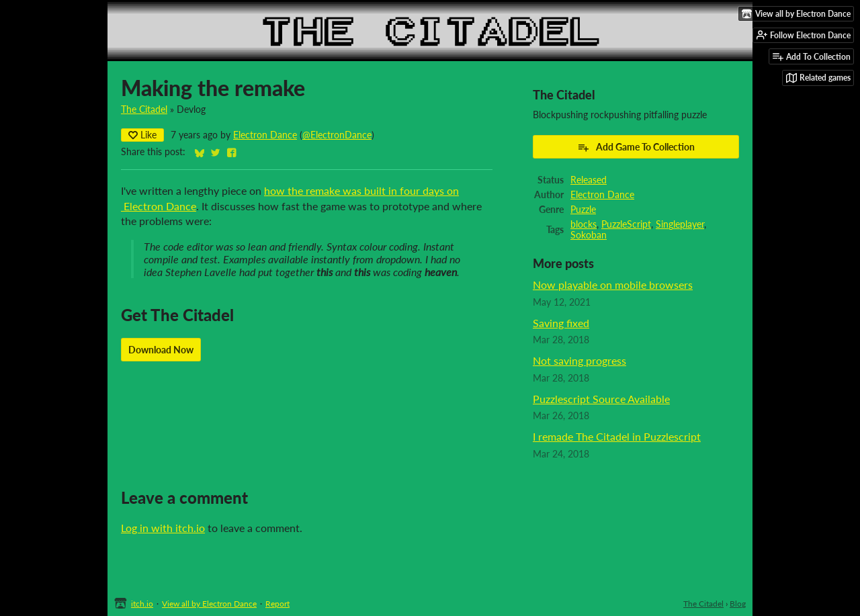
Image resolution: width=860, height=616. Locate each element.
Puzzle (583, 210)
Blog (738, 604)
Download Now (161, 350)
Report (277, 604)
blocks (584, 224)
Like (142, 135)
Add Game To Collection (636, 147)
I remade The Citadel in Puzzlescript (617, 436)
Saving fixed (561, 323)
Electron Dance (265, 135)
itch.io (142, 604)
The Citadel (144, 109)
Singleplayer (680, 224)
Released (589, 180)
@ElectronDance (337, 135)
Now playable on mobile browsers (613, 284)
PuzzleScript (626, 224)
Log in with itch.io (163, 528)
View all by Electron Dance (209, 604)
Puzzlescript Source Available (601, 399)
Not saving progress (579, 360)
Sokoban (589, 235)
